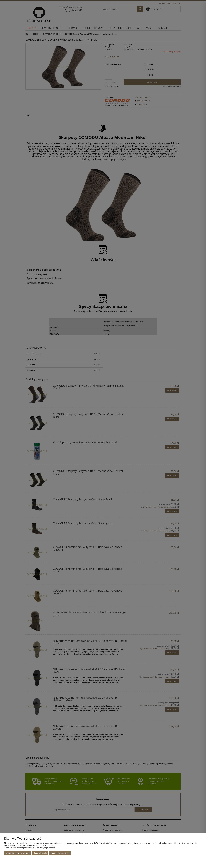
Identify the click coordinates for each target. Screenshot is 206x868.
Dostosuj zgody (40, 853)
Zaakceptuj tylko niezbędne (18, 853)
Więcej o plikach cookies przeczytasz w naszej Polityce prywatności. (30, 848)
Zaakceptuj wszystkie (60, 853)
